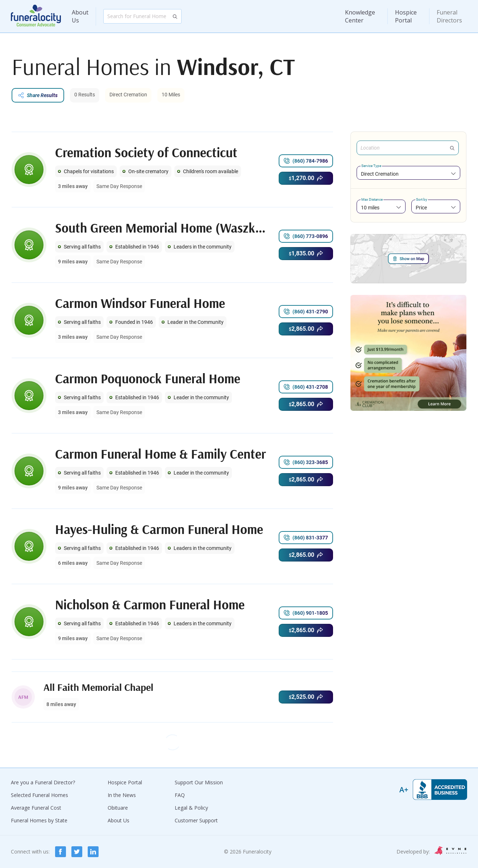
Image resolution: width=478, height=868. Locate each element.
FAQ (180, 795)
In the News (122, 795)
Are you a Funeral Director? (43, 782)
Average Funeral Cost (36, 808)
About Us (80, 16)
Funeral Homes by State (39, 820)
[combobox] (408, 174)
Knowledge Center (360, 16)
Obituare (118, 808)
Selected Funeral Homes (40, 795)
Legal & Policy (191, 808)
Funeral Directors (449, 16)
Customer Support (196, 820)
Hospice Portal (406, 16)
